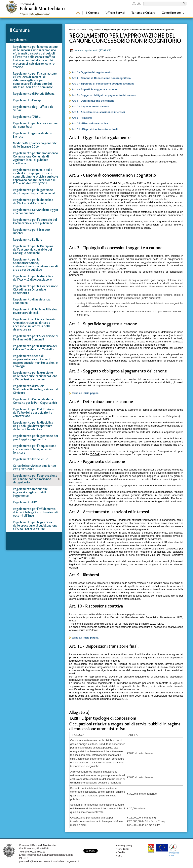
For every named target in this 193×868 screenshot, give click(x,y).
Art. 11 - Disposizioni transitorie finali (95, 129)
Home (72, 30)
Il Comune (81, 30)
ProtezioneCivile (174, 850)
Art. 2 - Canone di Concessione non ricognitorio (101, 78)
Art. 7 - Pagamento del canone (90, 106)
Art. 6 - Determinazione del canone (93, 101)
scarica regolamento (90, 51)
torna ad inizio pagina (85, 393)
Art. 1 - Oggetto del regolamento (92, 72)
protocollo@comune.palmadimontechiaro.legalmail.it (49, 861)
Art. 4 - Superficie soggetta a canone (94, 89)
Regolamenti (95, 30)
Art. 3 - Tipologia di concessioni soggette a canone (103, 84)
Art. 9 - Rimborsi (82, 118)
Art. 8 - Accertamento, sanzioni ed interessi (98, 112)
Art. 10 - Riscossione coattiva (90, 123)
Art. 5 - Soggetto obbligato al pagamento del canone (104, 95)
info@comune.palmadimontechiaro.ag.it (50, 855)
